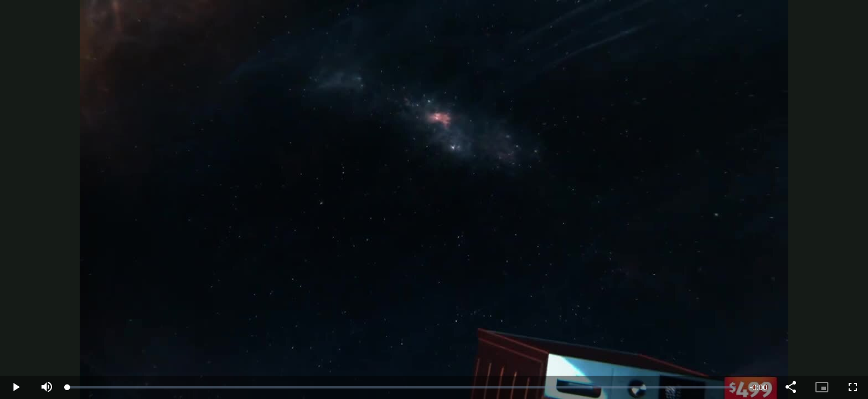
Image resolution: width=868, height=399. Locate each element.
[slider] (402, 387)
